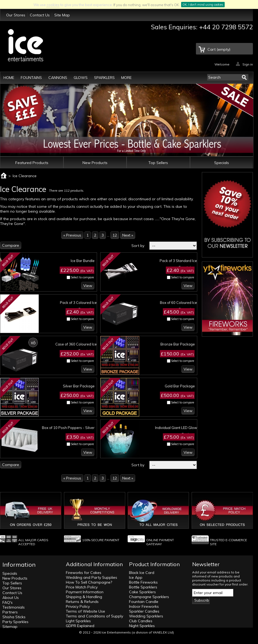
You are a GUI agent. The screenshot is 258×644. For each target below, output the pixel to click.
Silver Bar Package (79, 386)
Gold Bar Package (180, 386)
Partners (10, 612)
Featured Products (32, 163)
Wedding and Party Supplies (92, 577)
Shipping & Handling (84, 597)
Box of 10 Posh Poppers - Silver (68, 428)
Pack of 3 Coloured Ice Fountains (78, 306)
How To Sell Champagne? (89, 582)
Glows (81, 78)
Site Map (62, 15)
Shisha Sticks (14, 617)
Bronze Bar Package (178, 344)
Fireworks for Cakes (84, 573)
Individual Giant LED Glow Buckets (176, 431)
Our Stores (16, 15)
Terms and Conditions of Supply (94, 616)
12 (115, 235)
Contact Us (40, 15)
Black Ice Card (142, 573)
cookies (53, 5)
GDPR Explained (80, 626)
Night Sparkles (142, 626)
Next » (128, 235)
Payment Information (85, 592)
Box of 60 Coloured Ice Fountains (178, 306)
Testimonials (14, 607)
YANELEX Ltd (163, 632)
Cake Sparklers (142, 592)
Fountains (31, 78)
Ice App (136, 577)
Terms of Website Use (85, 611)
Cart (219, 49)
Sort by (138, 246)
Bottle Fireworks (143, 582)
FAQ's (8, 602)
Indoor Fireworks (144, 606)
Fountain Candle (144, 602)
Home (9, 78)
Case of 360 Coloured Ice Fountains (76, 348)
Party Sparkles (15, 622)
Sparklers (104, 78)
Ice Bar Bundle (83, 261)
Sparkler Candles (144, 611)
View (88, 286)
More (126, 78)
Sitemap (10, 627)
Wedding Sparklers (146, 616)
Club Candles (141, 621)
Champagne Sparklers (149, 597)
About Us (11, 598)
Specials (222, 163)
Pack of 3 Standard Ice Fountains (178, 264)
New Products (95, 163)
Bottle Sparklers (143, 587)
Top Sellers (158, 163)
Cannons (58, 78)
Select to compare (82, 277)
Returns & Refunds (82, 602)
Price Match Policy (82, 587)
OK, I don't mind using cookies (203, 5)
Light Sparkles (78, 621)
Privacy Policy (78, 606)
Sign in (248, 64)
